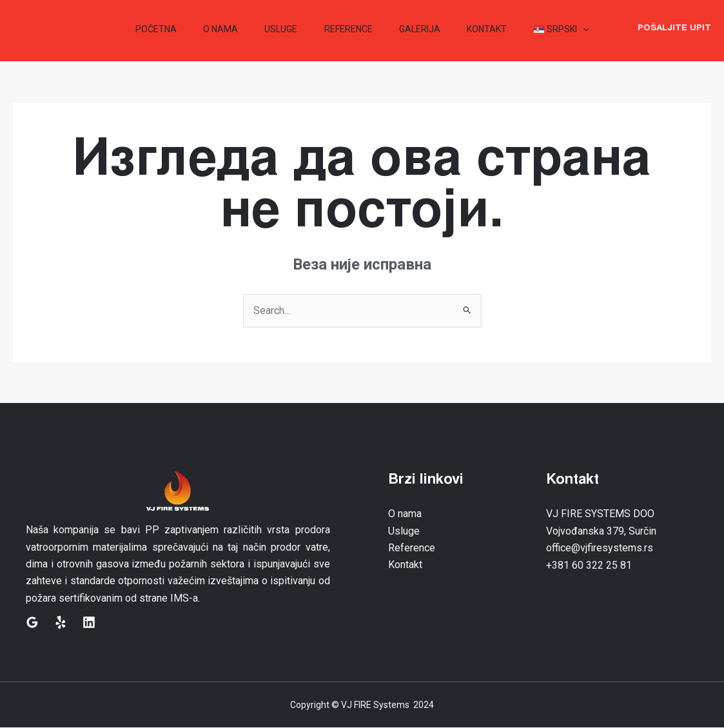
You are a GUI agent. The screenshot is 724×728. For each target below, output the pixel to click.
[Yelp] (61, 622)
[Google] (32, 622)
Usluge (404, 531)
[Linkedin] (89, 622)
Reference (412, 548)
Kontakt (405, 565)
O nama (405, 514)
